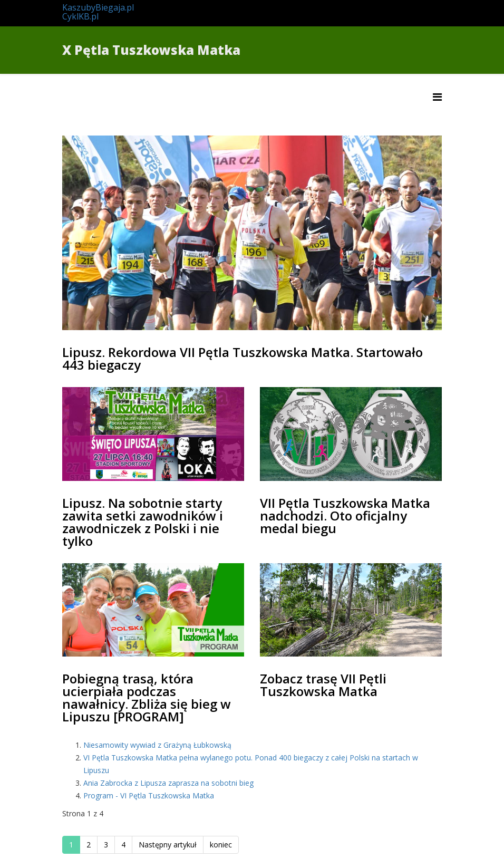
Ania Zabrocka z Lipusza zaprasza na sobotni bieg (168, 783)
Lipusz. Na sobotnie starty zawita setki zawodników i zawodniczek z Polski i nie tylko (143, 522)
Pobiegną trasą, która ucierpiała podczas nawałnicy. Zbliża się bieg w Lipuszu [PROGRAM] (147, 697)
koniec (221, 845)
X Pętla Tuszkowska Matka (151, 50)
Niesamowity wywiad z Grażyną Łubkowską (157, 745)
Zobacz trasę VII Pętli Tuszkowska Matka (323, 685)
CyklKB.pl (80, 16)
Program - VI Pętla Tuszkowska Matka (149, 795)
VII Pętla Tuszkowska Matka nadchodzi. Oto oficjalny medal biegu (345, 515)
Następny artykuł (168, 845)
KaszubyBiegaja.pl (98, 7)
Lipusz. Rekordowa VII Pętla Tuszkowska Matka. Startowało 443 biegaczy (243, 358)
